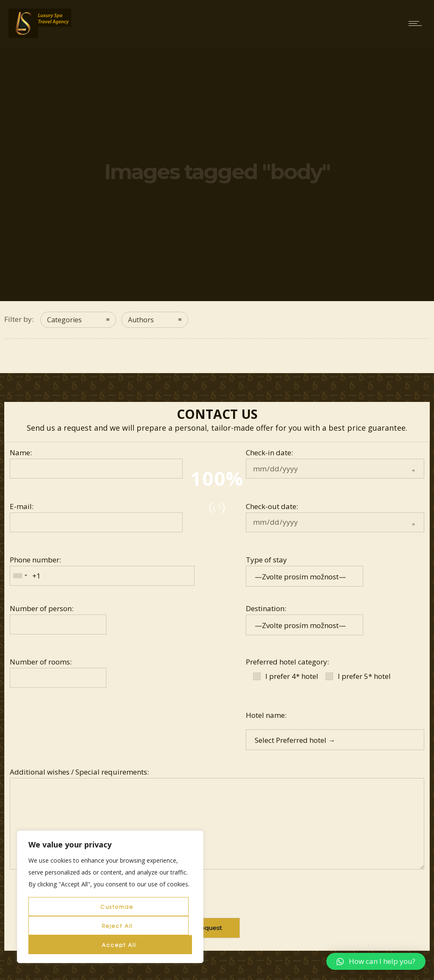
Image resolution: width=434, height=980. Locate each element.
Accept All (119, 945)
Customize (117, 907)
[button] (376, 961)
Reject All (117, 926)
